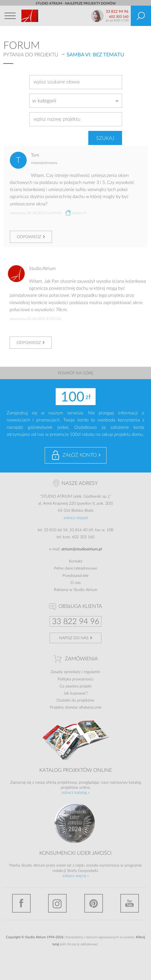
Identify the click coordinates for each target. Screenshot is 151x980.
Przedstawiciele (75, 576)
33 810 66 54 (56, 530)
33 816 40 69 (81, 530)
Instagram (57, 903)
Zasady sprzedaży (66, 672)
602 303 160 (119, 17)
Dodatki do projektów (75, 700)
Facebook (21, 903)
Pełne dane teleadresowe (75, 568)
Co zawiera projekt (76, 686)
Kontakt (76, 561)
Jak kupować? (76, 693)
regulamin (92, 672)
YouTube (130, 903)
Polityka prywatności (75, 679)
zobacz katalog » (76, 793)
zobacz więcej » (76, 876)
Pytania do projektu (31, 55)
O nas (76, 583)
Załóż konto (80, 455)
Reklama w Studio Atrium (76, 590)
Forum (22, 46)
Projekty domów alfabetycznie (76, 707)
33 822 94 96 (117, 12)
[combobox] (76, 101)
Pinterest (94, 903)
